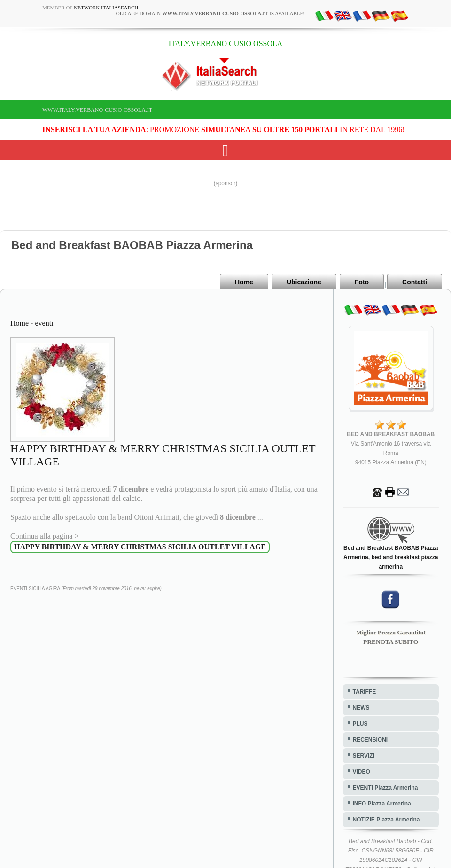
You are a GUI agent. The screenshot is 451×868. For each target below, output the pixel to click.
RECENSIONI (370, 740)
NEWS (361, 708)
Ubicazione (304, 282)
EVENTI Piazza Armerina (385, 788)
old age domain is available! (210, 13)
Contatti (415, 282)
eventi (44, 323)
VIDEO (362, 772)
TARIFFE (365, 692)
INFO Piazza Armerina (382, 804)
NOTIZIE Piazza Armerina (386, 820)
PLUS (360, 724)
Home (244, 282)
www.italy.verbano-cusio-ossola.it (97, 110)
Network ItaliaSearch (106, 8)
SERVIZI (364, 756)
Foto (362, 282)
